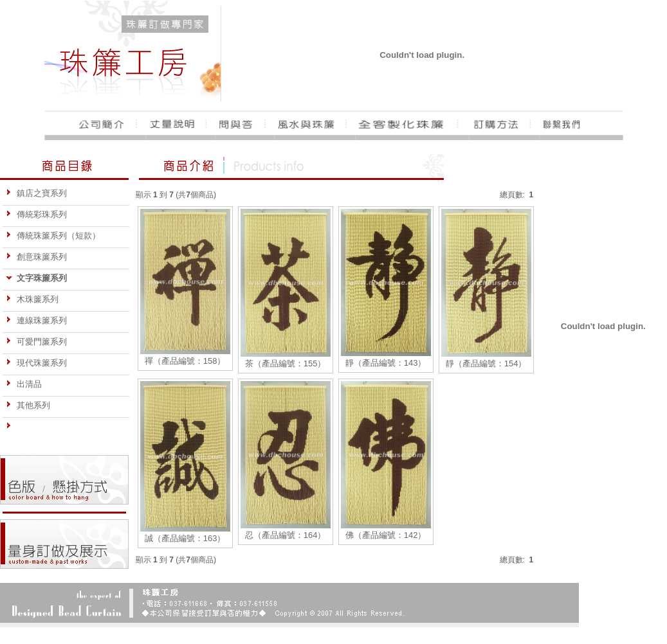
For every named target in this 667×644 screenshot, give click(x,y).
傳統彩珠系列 (36, 214)
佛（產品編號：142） (386, 535)
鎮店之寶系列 (36, 193)
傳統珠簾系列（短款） (53, 236)
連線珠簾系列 (36, 320)
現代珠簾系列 (36, 363)
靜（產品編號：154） (486, 363)
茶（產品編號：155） (286, 363)
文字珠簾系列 (36, 278)
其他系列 (28, 405)
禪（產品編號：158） (185, 361)
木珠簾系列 (32, 299)
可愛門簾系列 (36, 342)
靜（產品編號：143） (386, 363)
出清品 (24, 384)
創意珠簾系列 (36, 257)
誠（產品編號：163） (185, 538)
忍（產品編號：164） (286, 535)
